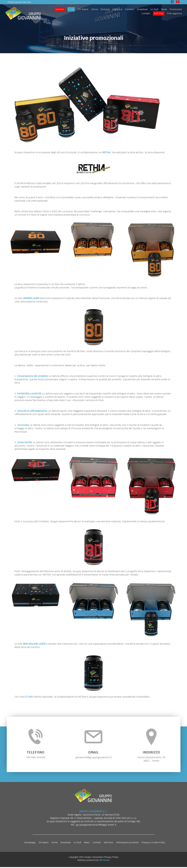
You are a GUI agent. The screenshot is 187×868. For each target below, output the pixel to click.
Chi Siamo (83, 9)
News (164, 9)
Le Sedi (154, 9)
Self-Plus (159, 13)
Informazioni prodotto (127, 843)
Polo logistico (175, 13)
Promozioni (176, 9)
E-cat (71, 9)
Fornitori (130, 9)
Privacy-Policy (111, 858)
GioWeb (60, 9)
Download (142, 9)
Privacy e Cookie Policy (153, 843)
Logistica (117, 9)
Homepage (30, 843)
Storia (95, 9)
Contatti (146, 13)
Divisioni (105, 9)
